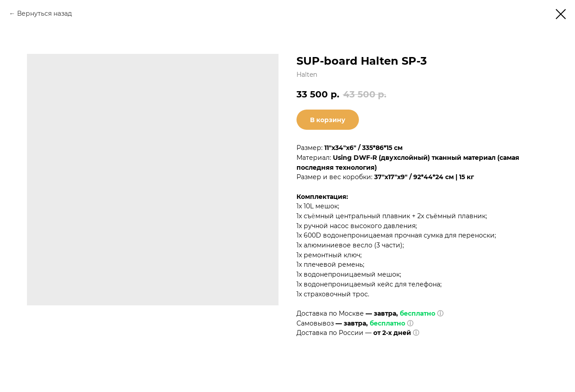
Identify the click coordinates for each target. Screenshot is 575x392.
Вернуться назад (44, 13)
